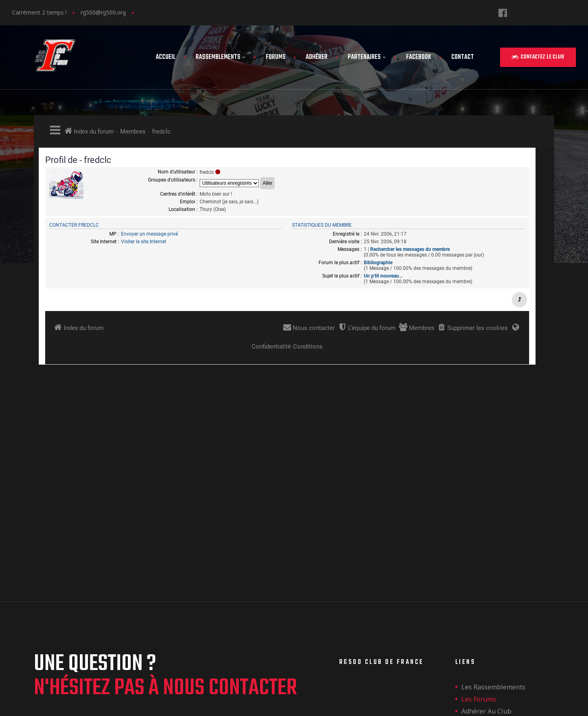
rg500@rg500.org (103, 12)
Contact (463, 57)
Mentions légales (488, 559)
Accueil (166, 57)
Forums (276, 57)
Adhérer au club (486, 534)
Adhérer (317, 57)
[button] (538, 57)
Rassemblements (221, 57)
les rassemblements (493, 510)
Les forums (479, 522)
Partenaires (367, 57)
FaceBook (419, 57)
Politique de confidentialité (504, 571)
